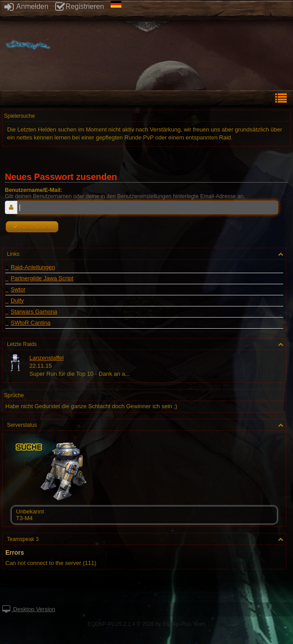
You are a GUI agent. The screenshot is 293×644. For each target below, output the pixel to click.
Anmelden (26, 6)
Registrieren (80, 6)
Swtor (18, 290)
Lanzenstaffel (46, 358)
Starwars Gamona (34, 312)
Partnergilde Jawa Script (42, 278)
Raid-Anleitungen (33, 267)
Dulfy (17, 301)
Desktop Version (29, 609)
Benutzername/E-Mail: (34, 190)
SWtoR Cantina (31, 323)
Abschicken (32, 227)
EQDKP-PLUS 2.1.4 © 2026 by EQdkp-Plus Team (146, 624)
